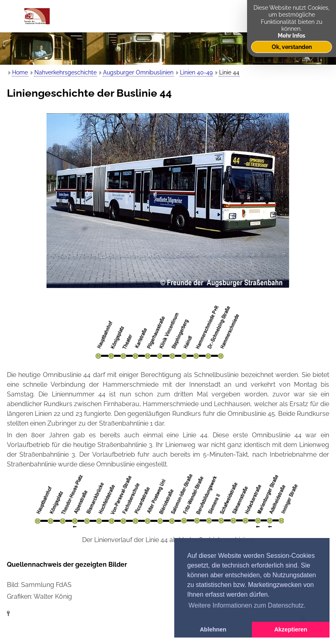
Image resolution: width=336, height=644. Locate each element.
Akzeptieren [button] (291, 629)
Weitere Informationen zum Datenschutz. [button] (247, 605)
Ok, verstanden (292, 47)
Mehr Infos (292, 35)
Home (20, 72)
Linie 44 (229, 72)
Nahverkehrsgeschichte (66, 72)
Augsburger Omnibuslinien (138, 72)
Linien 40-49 (196, 72)
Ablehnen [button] (213, 629)
